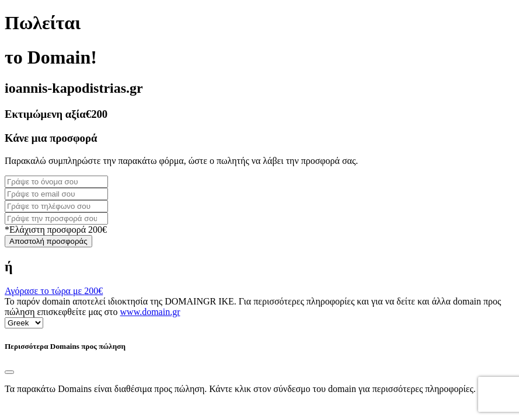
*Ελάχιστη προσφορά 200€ (56, 230)
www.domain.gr (150, 312)
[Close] (9, 372)
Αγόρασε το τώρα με (54, 291)
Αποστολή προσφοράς (48, 241)
